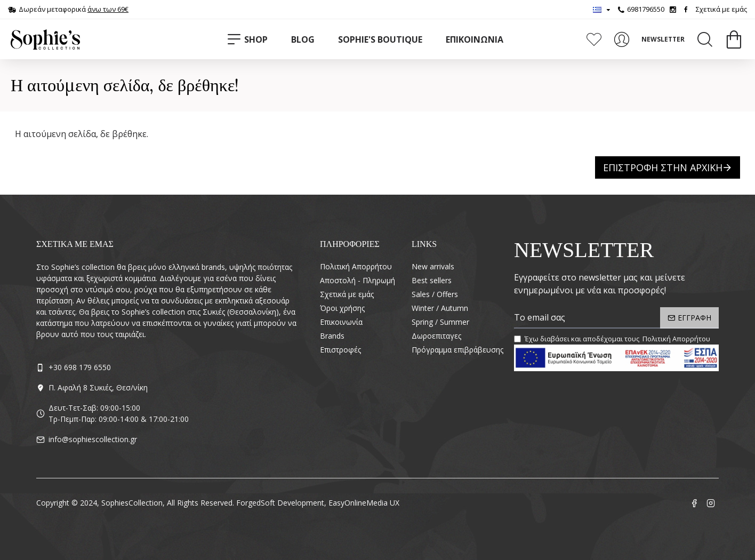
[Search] (705, 39)
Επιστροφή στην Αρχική (663, 167)
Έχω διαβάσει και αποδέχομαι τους (613, 339)
